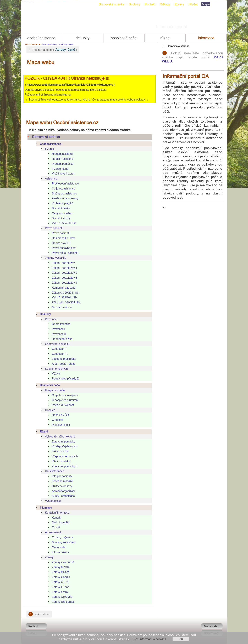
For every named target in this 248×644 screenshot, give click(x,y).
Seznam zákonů (62, 307)
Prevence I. (59, 329)
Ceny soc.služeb (62, 213)
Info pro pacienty (62, 476)
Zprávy (179, 4)
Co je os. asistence (64, 188)
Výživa (56, 373)
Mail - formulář (61, 522)
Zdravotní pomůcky (64, 441)
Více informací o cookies (149, 639)
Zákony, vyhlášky (56, 258)
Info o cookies (60, 552)
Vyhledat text (53, 501)
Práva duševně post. (64, 248)
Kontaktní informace (57, 513)
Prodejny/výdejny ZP (65, 446)
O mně (56, 527)
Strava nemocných (56, 369)
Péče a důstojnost (63, 405)
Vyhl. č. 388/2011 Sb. (65, 297)
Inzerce (49, 149)
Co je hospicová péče (65, 395)
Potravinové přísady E (65, 378)
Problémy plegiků (63, 203)
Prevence (51, 319)
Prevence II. (59, 334)
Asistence (51, 178)
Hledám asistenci (62, 154)
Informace (206, 38)
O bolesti (57, 420)
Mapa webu (69, 44)
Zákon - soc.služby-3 (65, 278)
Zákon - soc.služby (63, 263)
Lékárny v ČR (60, 451)
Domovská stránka (111, 4)
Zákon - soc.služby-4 (65, 283)
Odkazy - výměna (62, 537)
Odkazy (165, 4)
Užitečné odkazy (62, 486)
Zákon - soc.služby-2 (65, 273)
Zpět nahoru (39, 614)
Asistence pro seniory (65, 198)
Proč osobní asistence (65, 183)
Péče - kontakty (61, 461)
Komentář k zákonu (64, 288)
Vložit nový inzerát (63, 173)
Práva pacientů (54, 228)
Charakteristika (61, 324)
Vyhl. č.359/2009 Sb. (64, 223)
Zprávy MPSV (60, 572)
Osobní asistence (41, 38)
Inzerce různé (60, 169)
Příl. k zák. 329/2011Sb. (66, 302)
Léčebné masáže (62, 481)
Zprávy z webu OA (63, 562)
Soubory (134, 4)
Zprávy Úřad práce (63, 602)
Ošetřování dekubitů (57, 344)
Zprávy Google (61, 577)
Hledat (193, 4)
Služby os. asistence (64, 193)
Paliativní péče (61, 425)
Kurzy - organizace (63, 496)
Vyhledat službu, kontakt (60, 436)
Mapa (206, 4)
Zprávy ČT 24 (60, 582)
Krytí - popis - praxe (64, 364)
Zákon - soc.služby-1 (65, 268)
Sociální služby (61, 218)
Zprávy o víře (60, 592)
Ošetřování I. (60, 349)
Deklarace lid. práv (63, 238)
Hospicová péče (124, 38)
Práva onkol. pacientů (65, 253)
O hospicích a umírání (65, 400)
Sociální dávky (61, 208)
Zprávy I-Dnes (60, 587)
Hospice (50, 410)
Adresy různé (57, 44)
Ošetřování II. (60, 354)
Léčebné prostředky (64, 359)
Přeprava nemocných (65, 456)
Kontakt (150, 4)
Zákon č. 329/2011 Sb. (66, 293)
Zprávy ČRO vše (62, 597)
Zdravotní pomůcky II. (65, 466)
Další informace (55, 471)
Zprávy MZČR (60, 567)
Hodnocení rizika (62, 339)
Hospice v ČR (60, 415)
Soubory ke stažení (64, 542)
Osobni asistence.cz (41, 3)
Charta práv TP (61, 243)
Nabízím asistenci (63, 159)
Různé (165, 38)
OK (181, 639)
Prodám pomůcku (63, 164)
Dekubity (83, 38)
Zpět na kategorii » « (53, 50)
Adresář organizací (63, 491)
